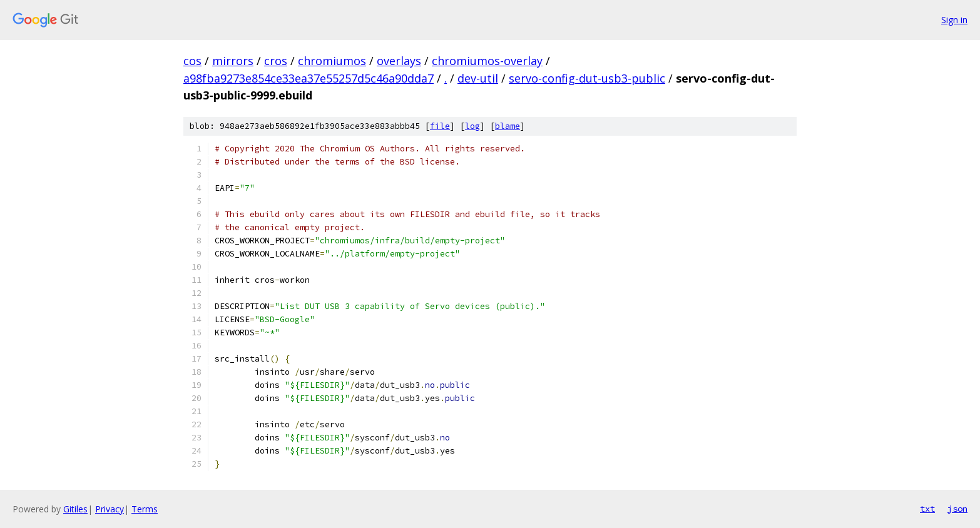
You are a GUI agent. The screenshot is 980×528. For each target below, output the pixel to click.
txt (927, 509)
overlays (399, 61)
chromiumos (332, 61)
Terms (145, 509)
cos (192, 61)
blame (508, 126)
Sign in (954, 20)
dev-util (478, 78)
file (440, 126)
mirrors (233, 61)
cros (276, 61)
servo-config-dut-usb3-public (587, 78)
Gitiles (75, 509)
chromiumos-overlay (487, 61)
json (957, 509)
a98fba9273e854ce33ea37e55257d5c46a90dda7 (309, 78)
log (472, 126)
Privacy (110, 509)
